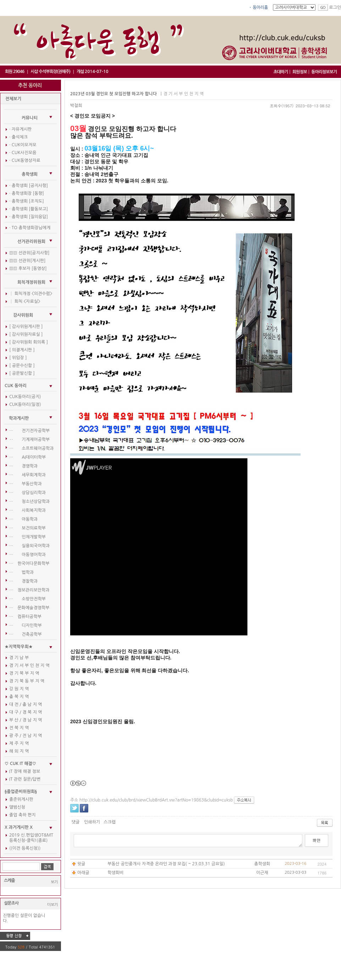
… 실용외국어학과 (29, 546)
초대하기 (281, 72)
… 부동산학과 (26, 484)
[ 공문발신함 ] (22, 373)
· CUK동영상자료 (25, 160)
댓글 (76, 822)
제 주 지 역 (19, 743)
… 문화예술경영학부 (29, 608)
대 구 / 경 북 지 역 (26, 712)
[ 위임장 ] (18, 358)
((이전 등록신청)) (25, 848)
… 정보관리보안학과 (29, 590)
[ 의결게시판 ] (22, 350)
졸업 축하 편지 (22, 815)
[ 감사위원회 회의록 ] (29, 342)
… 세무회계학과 (27, 475)
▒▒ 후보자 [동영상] (28, 268)
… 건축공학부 (26, 634)
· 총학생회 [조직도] (27, 201)
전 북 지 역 (19, 728)
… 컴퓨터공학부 (25, 617)
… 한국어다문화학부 (29, 563)
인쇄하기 (92, 822)
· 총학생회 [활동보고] (29, 209)
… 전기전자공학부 (29, 431)
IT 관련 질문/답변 (25, 779)
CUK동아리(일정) (25, 404)
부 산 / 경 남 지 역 (26, 720)
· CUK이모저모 (23, 145)
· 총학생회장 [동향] (27, 193)
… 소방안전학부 (27, 599)
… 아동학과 (23, 519)
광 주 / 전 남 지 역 (26, 736)
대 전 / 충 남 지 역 (26, 704)
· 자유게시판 (20, 129)
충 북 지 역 (19, 697)
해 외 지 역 (19, 751)
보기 (54, 882)
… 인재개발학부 (27, 537)
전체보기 (13, 99)
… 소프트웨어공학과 (32, 448)
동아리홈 (260, 7)
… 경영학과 (23, 466)
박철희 (76, 106)
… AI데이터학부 (27, 457)
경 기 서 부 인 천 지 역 (29, 665)
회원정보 (300, 72)
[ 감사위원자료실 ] (26, 334)
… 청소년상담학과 (29, 502)
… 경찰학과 (23, 581)
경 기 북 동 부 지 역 (27, 681)
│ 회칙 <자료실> (25, 301)
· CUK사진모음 (23, 153)
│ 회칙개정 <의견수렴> (31, 294)
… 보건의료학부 (27, 528)
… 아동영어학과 (27, 555)
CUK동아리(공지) (25, 397)
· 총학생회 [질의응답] (29, 217)
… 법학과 (21, 572)
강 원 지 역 (19, 689)
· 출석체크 (18, 137)
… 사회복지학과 (27, 510)
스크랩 (110, 822)
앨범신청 (17, 807)
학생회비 (115, 873)
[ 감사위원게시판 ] (26, 327)
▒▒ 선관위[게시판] (27, 261)
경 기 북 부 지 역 (24, 673)
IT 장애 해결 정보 (25, 771)
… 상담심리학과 (27, 493)
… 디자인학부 (26, 625)
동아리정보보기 (324, 72)
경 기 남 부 (19, 658)
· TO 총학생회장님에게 (30, 228)
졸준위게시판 (21, 799)
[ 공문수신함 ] (22, 366)
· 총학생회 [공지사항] (29, 186)
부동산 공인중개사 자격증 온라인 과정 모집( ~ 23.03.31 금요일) (166, 864)
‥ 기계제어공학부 (29, 440)
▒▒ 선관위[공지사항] (29, 253)
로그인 (335, 7)
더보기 (52, 904)
